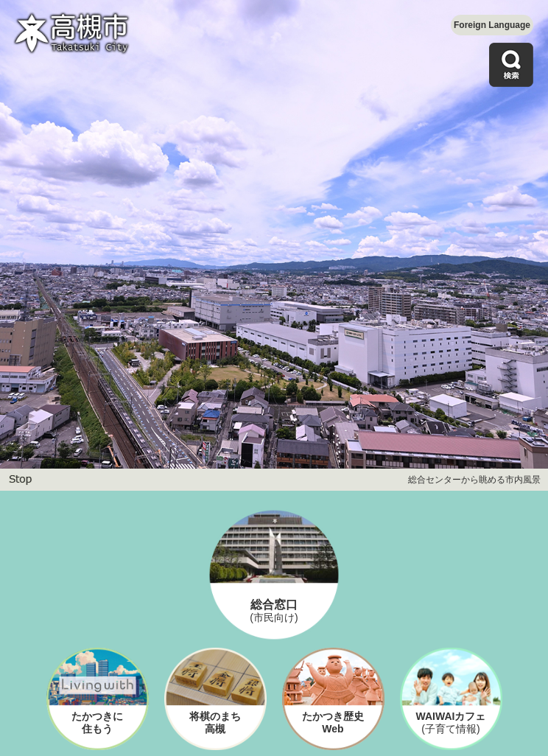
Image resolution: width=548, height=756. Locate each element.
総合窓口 (274, 611)
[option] (274, 234)
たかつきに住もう (97, 722)
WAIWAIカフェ (451, 723)
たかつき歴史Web (333, 722)
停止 (20, 480)
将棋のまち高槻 (215, 722)
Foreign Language (492, 25)
